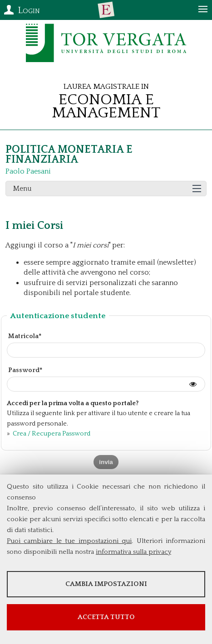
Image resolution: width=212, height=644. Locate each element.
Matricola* (25, 336)
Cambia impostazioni (106, 584)
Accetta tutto (106, 617)
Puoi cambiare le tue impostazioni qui (69, 541)
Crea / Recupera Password (51, 434)
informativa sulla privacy (133, 552)
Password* (25, 370)
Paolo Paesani (28, 171)
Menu (22, 189)
